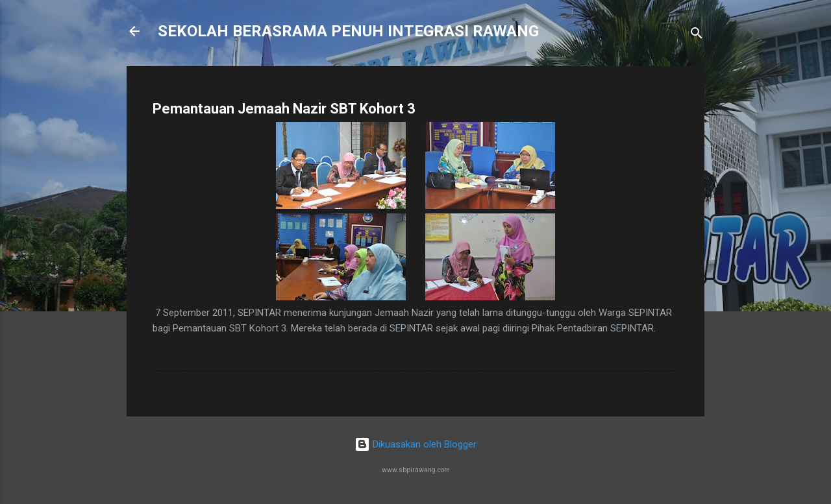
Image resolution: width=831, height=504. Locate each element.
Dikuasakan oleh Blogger (415, 444)
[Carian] (697, 35)
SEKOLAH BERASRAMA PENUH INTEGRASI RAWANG (348, 31)
